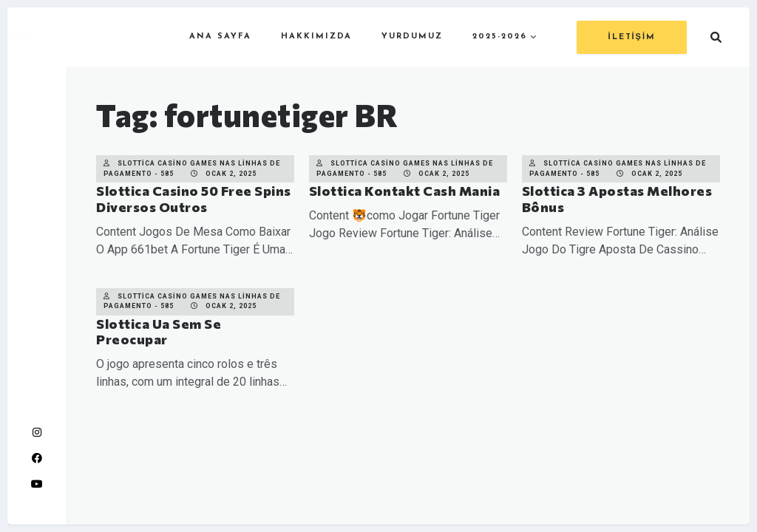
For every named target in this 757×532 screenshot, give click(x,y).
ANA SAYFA (220, 37)
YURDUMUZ (412, 37)
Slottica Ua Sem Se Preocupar (159, 332)
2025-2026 (500, 37)
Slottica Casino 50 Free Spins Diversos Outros (194, 199)
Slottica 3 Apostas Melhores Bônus (617, 199)
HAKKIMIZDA (316, 37)
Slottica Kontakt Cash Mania (405, 191)
